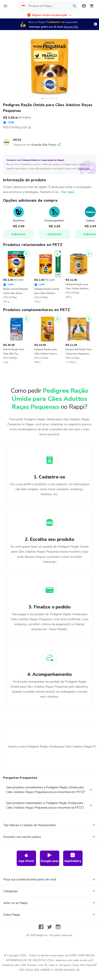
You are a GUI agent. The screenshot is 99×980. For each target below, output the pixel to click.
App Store (26, 858)
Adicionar (19, 234)
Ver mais (68, 192)
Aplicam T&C (71, 27)
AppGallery (73, 858)
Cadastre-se (56, 22)
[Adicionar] (26, 254)
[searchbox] (48, 6)
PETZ (17, 140)
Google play (50, 858)
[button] (50, 15)
